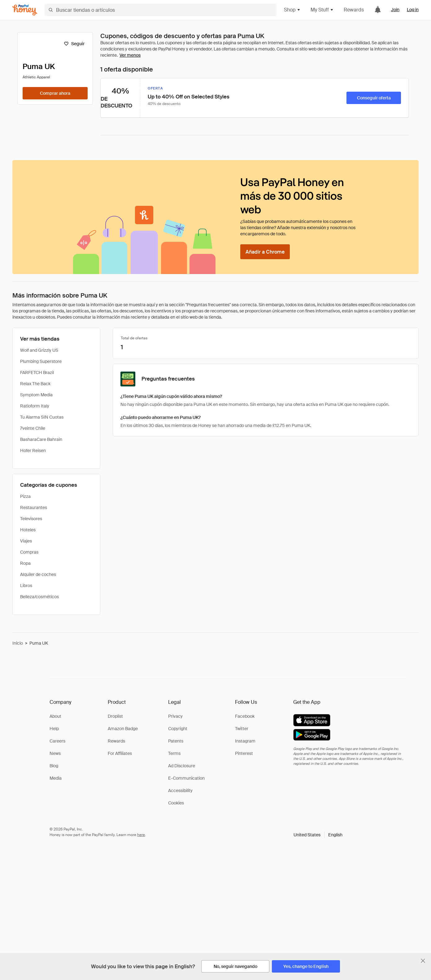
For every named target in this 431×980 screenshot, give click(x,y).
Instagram (245, 741)
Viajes (26, 541)
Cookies (176, 803)
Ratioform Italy (35, 406)
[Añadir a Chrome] (265, 252)
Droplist (115, 716)
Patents (176, 741)
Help (54, 729)
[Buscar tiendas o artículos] (161, 10)
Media (56, 778)
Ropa (25, 563)
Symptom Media (36, 395)
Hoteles (28, 530)
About (55, 716)
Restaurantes (34, 507)
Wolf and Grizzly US (39, 350)
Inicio (18, 643)
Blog (54, 766)
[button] (318, 835)
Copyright (178, 729)
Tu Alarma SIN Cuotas (42, 417)
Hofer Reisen (33, 451)
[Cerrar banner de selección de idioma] (423, 961)
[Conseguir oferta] (374, 98)
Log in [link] (413, 10)
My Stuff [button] (322, 10)
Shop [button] (292, 10)
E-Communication (186, 778)
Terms (174, 753)
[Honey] (25, 10)
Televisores (31, 519)
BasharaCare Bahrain (41, 439)
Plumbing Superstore (41, 361)
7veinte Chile (33, 428)
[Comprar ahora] (55, 93)
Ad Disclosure (182, 766)
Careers (57, 741)
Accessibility (180, 791)
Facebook (245, 716)
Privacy (175, 716)
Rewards (354, 10)
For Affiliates (120, 753)
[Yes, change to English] (306, 966)
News (55, 753)
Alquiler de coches (38, 574)
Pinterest (244, 753)
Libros (26, 586)
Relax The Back (35, 384)
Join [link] (395, 10)
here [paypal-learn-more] (141, 835)
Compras (29, 552)
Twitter (242, 729)
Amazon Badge (123, 729)
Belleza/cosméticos (39, 597)
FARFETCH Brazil (37, 372)
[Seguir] (74, 44)
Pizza (25, 496)
